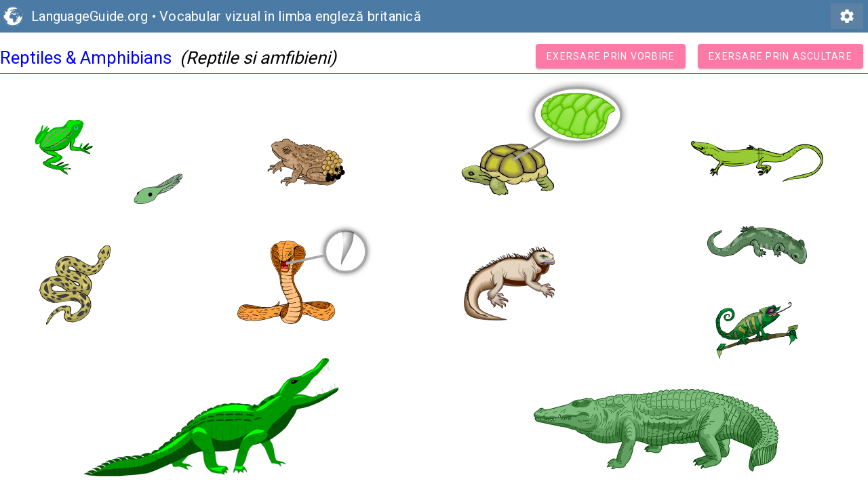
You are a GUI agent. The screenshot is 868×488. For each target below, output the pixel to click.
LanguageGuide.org (90, 16)
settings (847, 16)
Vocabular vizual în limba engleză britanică (290, 16)
